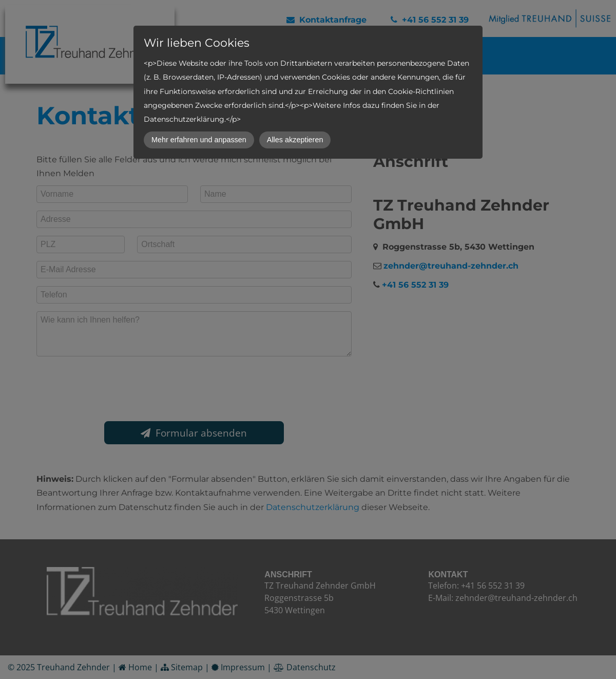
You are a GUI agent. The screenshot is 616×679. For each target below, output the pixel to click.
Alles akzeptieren (295, 140)
